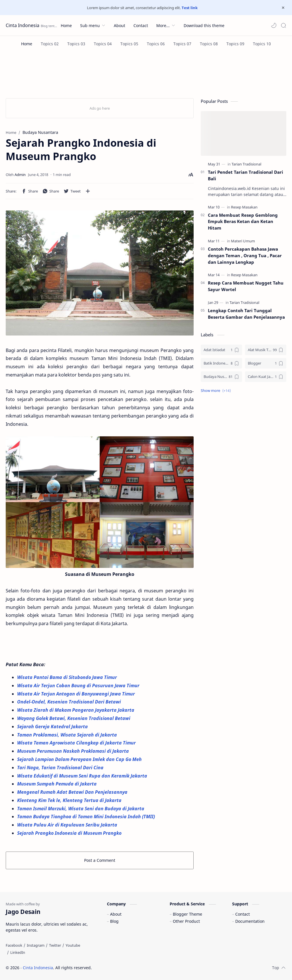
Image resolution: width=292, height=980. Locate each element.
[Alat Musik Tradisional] (266, 350)
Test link (190, 8)
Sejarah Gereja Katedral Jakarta (53, 727)
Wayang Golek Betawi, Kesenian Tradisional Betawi (74, 718)
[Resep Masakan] (244, 207)
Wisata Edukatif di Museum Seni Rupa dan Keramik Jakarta (83, 776)
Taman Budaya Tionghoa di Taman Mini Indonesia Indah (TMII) (87, 817)
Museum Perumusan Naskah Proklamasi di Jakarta (74, 751)
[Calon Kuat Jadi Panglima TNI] (266, 377)
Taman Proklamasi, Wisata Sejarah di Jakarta (68, 735)
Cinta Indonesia (23, 25)
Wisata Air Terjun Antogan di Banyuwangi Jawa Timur (77, 694)
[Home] (27, 44)
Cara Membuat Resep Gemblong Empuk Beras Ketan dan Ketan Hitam (243, 222)
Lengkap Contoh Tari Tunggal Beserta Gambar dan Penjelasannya (246, 314)
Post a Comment (100, 860)
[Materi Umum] (243, 241)
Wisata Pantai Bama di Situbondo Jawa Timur (68, 677)
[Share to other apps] (88, 191)
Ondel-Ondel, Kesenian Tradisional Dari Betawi (70, 702)
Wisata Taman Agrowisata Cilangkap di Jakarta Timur (77, 743)
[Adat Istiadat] (221, 350)
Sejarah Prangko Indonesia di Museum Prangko (69, 833)
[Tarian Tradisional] (246, 164)
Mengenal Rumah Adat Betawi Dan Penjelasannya (72, 792)
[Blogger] (266, 363)
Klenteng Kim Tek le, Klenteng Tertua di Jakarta (70, 800)
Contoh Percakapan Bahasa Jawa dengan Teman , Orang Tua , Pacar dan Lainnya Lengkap (245, 255)
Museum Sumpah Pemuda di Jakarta (57, 784)
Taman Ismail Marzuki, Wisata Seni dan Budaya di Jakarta (81, 809)
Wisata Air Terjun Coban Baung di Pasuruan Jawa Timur (79, 686)
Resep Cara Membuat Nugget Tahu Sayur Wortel (246, 286)
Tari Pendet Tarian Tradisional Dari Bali (246, 175)
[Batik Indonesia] (221, 363)
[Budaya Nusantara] (221, 377)
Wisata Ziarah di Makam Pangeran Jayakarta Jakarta (76, 710)
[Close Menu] (283, 8)
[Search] (283, 25)
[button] (274, 25)
